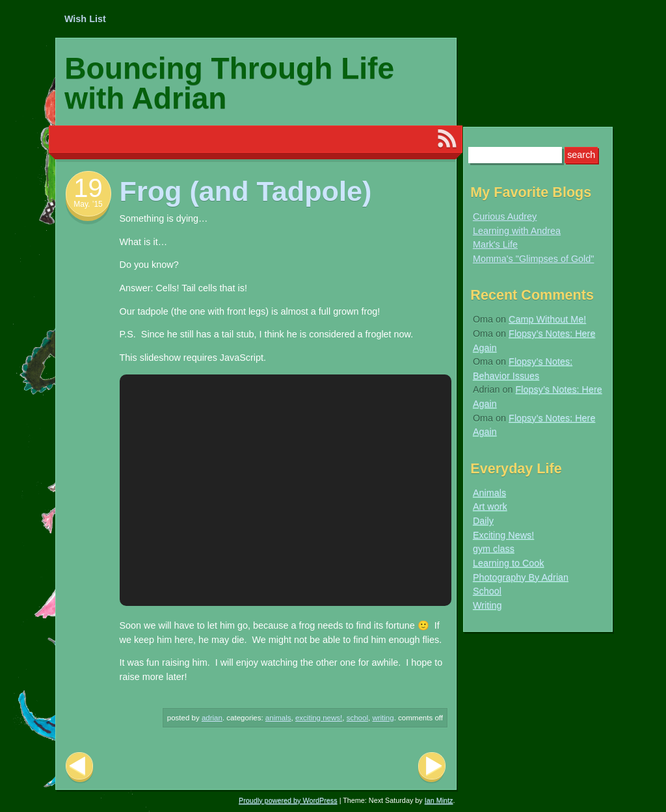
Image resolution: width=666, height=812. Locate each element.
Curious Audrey (505, 216)
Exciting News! (319, 718)
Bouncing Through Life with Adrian (229, 83)
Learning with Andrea (517, 231)
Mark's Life (495, 244)
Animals (278, 718)
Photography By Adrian (521, 577)
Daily (483, 521)
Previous (79, 767)
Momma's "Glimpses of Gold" (534, 259)
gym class (494, 549)
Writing (383, 718)
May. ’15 (88, 204)
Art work (490, 506)
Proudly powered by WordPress (288, 800)
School (357, 718)
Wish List (85, 19)
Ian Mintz (439, 800)
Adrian (212, 718)
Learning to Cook (509, 563)
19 (88, 188)
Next (432, 767)
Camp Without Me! (547, 319)
